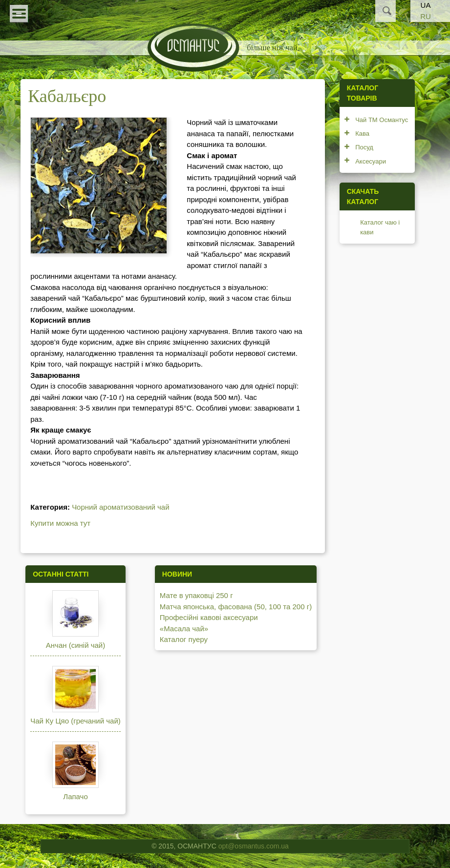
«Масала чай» (184, 629)
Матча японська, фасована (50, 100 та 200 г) (236, 607)
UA (426, 5)
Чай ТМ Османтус (382, 120)
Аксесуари (371, 161)
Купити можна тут (60, 523)
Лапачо (75, 796)
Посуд (364, 147)
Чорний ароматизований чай (120, 507)
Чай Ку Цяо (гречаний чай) (75, 721)
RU (426, 16)
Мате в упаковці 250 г (196, 595)
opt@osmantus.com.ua (254, 846)
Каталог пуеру (184, 639)
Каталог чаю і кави (380, 227)
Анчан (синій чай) (75, 645)
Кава (362, 134)
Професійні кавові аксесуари (209, 617)
